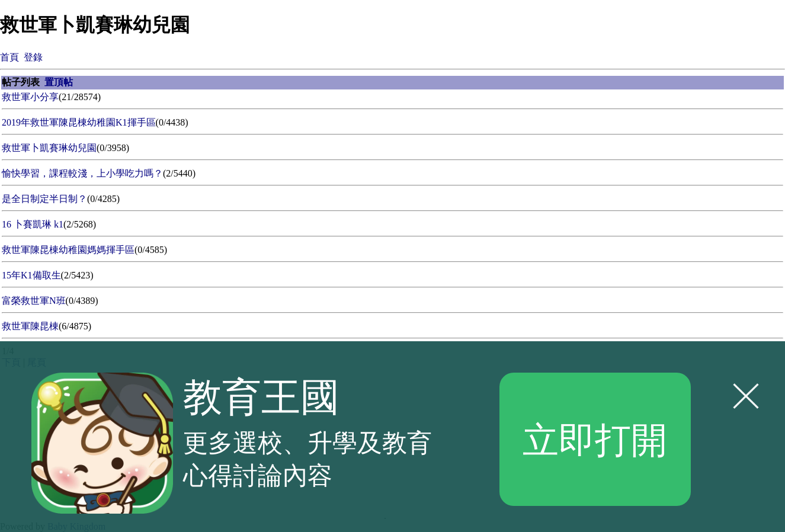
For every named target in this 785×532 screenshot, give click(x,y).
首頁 (9, 57)
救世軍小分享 (30, 97)
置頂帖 (59, 82)
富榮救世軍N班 (34, 301)
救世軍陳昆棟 (30, 326)
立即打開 (595, 439)
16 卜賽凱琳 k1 (33, 224)
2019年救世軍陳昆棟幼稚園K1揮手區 (79, 122)
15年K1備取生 (31, 275)
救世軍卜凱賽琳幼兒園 (49, 148)
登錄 (33, 57)
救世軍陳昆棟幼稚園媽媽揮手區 (68, 250)
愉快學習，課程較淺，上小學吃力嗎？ (82, 173)
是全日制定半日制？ (44, 199)
